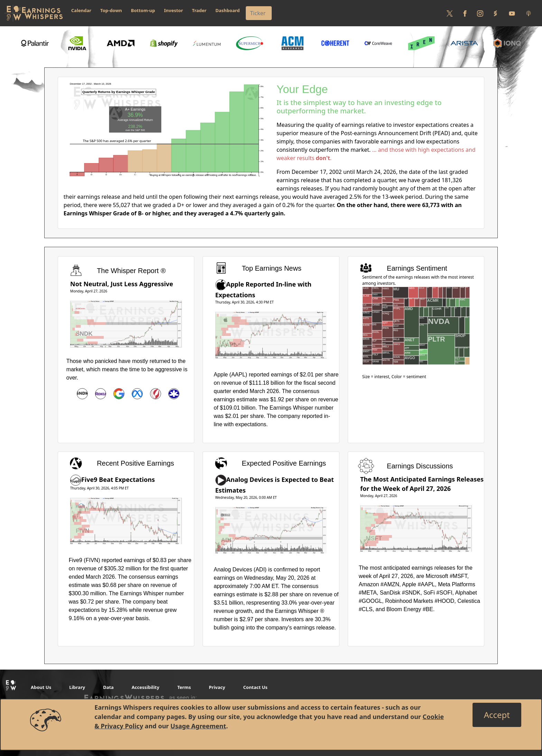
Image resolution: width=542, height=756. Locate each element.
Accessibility (146, 687)
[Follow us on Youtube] (512, 13)
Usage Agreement (198, 726)
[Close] (497, 715)
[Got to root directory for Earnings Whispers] (34, 13)
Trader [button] (199, 10)
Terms (184, 687)
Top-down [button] (111, 10)
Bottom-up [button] (143, 10)
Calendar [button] (81, 10)
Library (77, 687)
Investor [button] (174, 10)
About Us (41, 687)
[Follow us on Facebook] (465, 13)
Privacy (217, 687)
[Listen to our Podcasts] (529, 13)
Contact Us (255, 687)
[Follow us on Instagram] (480, 13)
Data (108, 687)
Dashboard (227, 10)
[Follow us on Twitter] (450, 13)
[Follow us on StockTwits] (495, 13)
